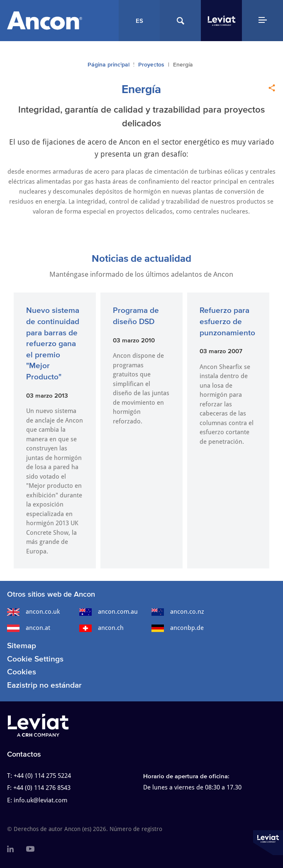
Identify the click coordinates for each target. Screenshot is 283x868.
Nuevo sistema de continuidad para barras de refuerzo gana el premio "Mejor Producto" (53, 343)
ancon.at (29, 628)
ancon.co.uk (33, 612)
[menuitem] (10, 849)
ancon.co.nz (178, 612)
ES (139, 21)
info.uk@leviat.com (40, 800)
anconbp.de (178, 628)
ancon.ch (101, 628)
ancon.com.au (109, 612)
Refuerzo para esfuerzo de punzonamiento (227, 321)
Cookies (22, 672)
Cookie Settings (35, 659)
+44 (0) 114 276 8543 (42, 788)
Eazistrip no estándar (44, 685)
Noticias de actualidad (141, 258)
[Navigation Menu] (262, 21)
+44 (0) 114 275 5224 (42, 776)
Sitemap (22, 645)
